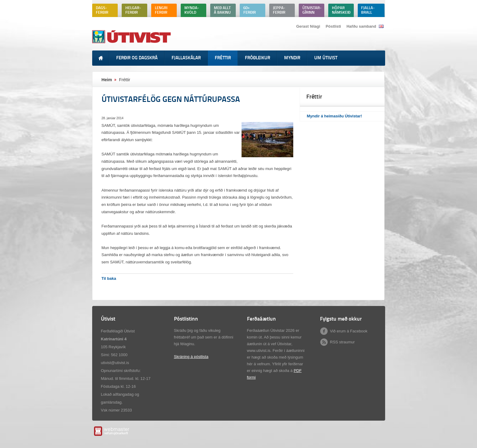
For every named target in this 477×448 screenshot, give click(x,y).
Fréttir (125, 80)
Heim (107, 80)
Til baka (109, 278)
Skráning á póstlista (191, 357)
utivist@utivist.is (115, 363)
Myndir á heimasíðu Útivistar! (334, 116)
